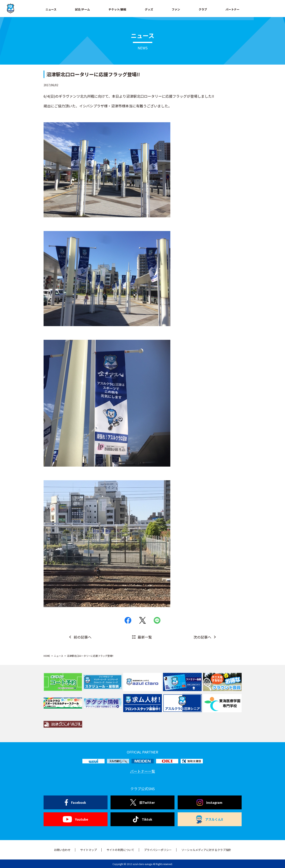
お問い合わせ (62, 850)
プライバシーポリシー (158, 850)
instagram (210, 802)
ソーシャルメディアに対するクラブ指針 (206, 850)
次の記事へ (202, 637)
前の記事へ (83, 637)
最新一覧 (145, 637)
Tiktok (142, 819)
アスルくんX (210, 819)
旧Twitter (142, 802)
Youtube (75, 819)
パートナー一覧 (143, 771)
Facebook (76, 802)
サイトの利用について (120, 850)
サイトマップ (89, 850)
